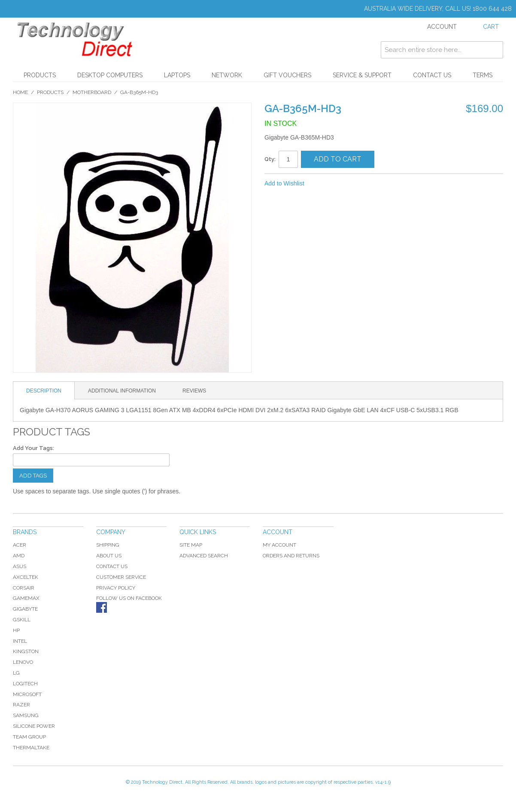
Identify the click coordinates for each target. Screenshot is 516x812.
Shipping (108, 545)
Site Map (191, 545)
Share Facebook (322, 184)
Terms (483, 75)
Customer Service (121, 577)
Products (40, 75)
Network (227, 75)
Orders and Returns (291, 556)
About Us (109, 556)
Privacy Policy (116, 588)
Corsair (24, 588)
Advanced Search (204, 556)
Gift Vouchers (287, 75)
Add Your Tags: (33, 448)
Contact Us (432, 75)
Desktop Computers (110, 75)
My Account (279, 545)
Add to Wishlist (284, 183)
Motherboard (92, 92)
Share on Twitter (340, 184)
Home (20, 92)
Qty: (270, 159)
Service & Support (362, 75)
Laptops (177, 75)
